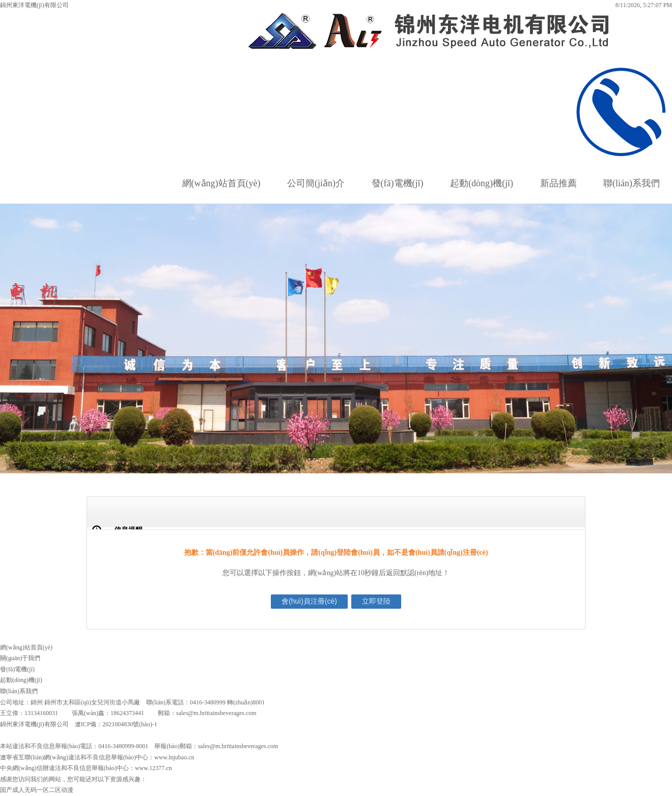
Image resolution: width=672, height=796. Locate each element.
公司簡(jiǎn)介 (316, 183)
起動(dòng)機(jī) (482, 183)
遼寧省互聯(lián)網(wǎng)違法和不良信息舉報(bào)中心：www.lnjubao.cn (97, 757)
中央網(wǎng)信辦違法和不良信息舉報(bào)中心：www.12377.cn (86, 768)
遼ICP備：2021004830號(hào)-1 (116, 724)
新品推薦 (558, 183)
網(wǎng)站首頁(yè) (221, 183)
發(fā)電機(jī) (398, 183)
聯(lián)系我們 (632, 183)
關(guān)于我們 (20, 658)
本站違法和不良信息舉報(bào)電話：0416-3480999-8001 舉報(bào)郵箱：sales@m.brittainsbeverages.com (139, 746)
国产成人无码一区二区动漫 (37, 790)
